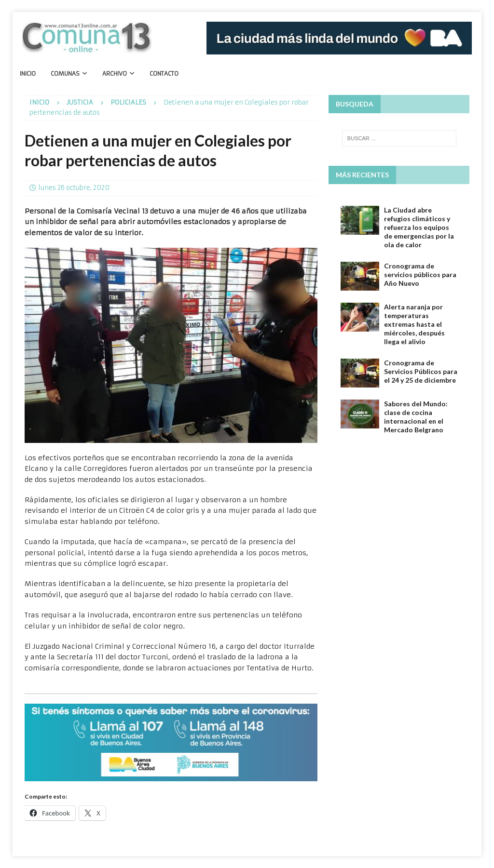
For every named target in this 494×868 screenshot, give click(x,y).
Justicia (80, 102)
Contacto (164, 73)
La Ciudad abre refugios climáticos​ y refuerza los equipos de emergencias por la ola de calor (419, 227)
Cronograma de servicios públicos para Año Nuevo (420, 274)
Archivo (115, 73)
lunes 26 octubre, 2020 (74, 188)
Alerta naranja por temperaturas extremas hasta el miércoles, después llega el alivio (414, 324)
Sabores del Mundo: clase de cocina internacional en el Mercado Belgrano (416, 417)
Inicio (28, 73)
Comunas (65, 73)
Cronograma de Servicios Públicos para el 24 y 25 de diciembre (421, 371)
